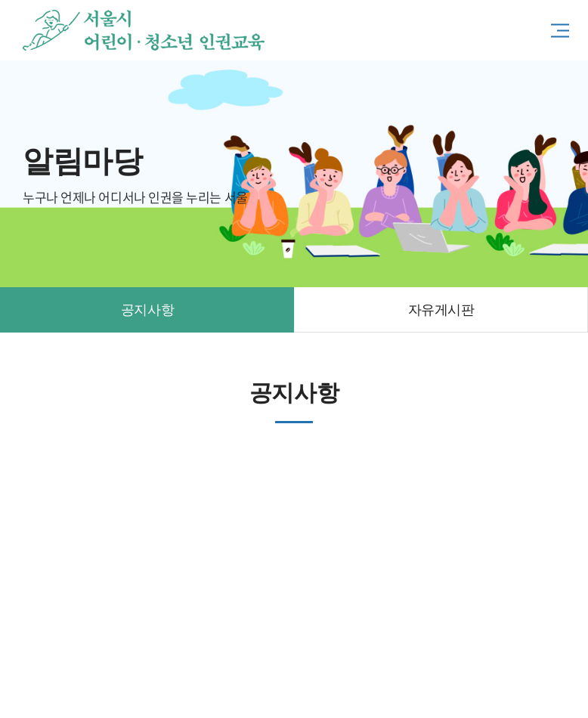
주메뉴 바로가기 (0, 0)
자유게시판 (441, 310)
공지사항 (147, 310)
